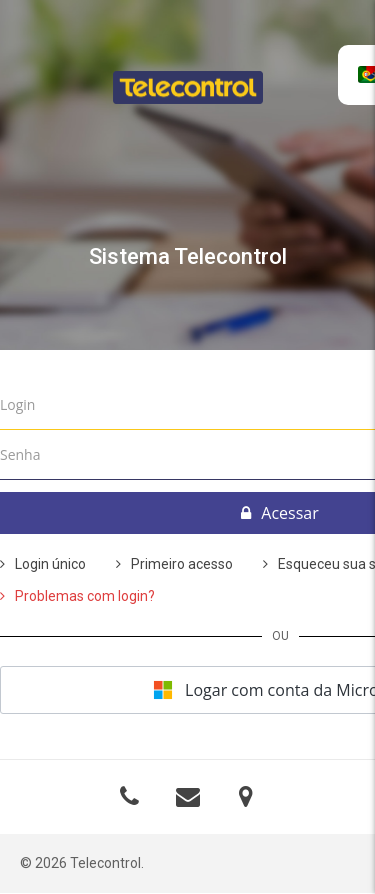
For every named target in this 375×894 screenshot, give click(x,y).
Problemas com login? (85, 596)
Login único (50, 564)
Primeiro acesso (182, 564)
